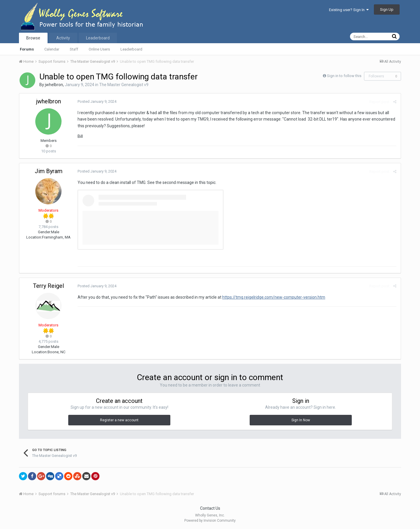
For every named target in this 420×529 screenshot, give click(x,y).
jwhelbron (54, 85)
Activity (63, 38)
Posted (97, 101)
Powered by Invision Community (210, 521)
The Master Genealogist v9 (124, 85)
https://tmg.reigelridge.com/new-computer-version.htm (274, 297)
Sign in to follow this (344, 76)
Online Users (99, 49)
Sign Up (387, 9)
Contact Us (210, 508)
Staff (74, 49)
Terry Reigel (48, 286)
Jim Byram (49, 171)
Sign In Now (301, 420)
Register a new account (119, 420)
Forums (27, 49)
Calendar (52, 49)
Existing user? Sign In (349, 10)
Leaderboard (131, 49)
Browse (33, 38)
